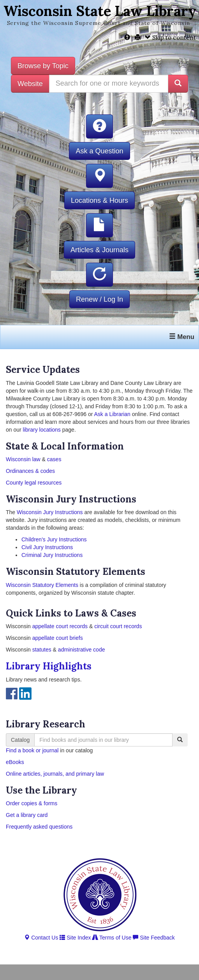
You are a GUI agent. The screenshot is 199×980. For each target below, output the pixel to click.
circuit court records (117, 626)
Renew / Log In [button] (99, 299)
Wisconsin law (23, 459)
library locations (42, 430)
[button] (99, 126)
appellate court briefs (58, 638)
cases (54, 459)
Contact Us (41, 938)
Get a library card (27, 815)
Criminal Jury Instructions (52, 555)
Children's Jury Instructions (54, 539)
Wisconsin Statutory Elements (42, 585)
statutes (42, 650)
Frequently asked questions (39, 827)
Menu (182, 337)
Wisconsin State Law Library (100, 11)
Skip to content (170, 38)
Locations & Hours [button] (99, 200)
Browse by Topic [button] (43, 66)
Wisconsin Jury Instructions (50, 512)
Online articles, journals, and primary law (55, 774)
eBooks (15, 762)
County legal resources (34, 483)
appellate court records (60, 626)
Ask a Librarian (112, 414)
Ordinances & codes (30, 471)
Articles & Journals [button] (99, 250)
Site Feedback (154, 938)
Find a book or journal (32, 750)
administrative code (82, 650)
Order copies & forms (32, 803)
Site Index (75, 938)
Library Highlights (49, 666)
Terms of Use (112, 938)
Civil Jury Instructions (47, 547)
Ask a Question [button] (99, 151)
